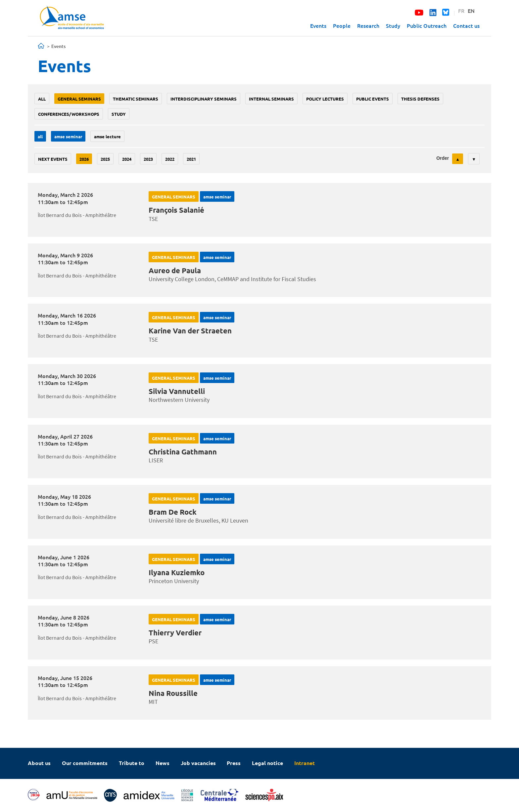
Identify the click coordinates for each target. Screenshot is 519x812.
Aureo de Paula (175, 270)
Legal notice (267, 763)
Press (234, 763)
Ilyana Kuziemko (177, 572)
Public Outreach (427, 25)
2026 (84, 159)
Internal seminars (271, 99)
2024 (127, 159)
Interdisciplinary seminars (204, 99)
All (42, 99)
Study (393, 25)
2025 (105, 159)
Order (443, 158)
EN (471, 11)
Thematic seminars (136, 99)
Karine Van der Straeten (190, 331)
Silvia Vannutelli (177, 391)
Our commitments (85, 763)
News (163, 763)
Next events (53, 159)
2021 (191, 159)
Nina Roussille (173, 693)
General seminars (79, 99)
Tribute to (132, 763)
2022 (170, 159)
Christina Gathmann (183, 452)
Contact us (466, 25)
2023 (148, 159)
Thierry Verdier (175, 633)
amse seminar (68, 136)
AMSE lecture (107, 136)
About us (39, 763)
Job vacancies (198, 763)
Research (368, 25)
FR (461, 11)
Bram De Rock (173, 512)
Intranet (305, 763)
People (342, 25)
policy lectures (325, 99)
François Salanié (176, 210)
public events (373, 99)
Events (318, 25)
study (119, 114)
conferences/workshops (69, 114)
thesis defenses (420, 99)
